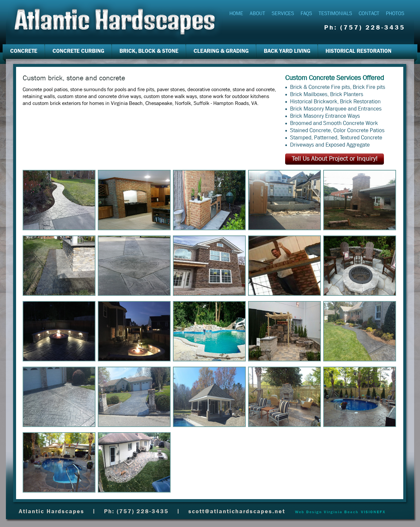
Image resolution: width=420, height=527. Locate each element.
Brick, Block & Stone (149, 51)
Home (236, 13)
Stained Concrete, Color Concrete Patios (337, 130)
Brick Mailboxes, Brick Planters (327, 94)
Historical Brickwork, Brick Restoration (335, 101)
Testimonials (335, 13)
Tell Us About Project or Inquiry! (335, 159)
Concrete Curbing (78, 51)
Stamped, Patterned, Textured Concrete (336, 138)
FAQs (306, 13)
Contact (369, 13)
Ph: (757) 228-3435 (365, 27)
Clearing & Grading (221, 51)
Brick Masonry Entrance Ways (325, 116)
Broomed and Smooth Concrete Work (334, 123)
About (257, 13)
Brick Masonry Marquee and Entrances (336, 109)
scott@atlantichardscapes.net (237, 511)
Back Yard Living (287, 51)
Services (283, 13)
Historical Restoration (358, 51)
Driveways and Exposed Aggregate (330, 145)
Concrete (24, 51)
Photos (395, 13)
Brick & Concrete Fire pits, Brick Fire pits (338, 87)
